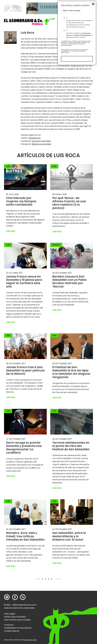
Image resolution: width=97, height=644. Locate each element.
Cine (8, 166)
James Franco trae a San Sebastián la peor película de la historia (25, 371)
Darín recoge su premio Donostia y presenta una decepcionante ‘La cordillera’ (24, 448)
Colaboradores (12, 631)
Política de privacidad (15, 617)
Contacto (9, 625)
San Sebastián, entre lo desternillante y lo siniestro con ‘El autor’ (69, 536)
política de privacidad (82, 613)
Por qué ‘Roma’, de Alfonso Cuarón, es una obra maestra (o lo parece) (69, 203)
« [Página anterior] (37, 579)
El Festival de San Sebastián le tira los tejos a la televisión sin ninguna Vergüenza (71, 372)
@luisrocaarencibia (41, 144)
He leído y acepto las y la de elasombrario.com (79, 613)
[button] (29, 22)
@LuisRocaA (35, 138)
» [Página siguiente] (57, 579)
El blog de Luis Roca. (82, 48)
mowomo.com (31, 640)
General (56, 245)
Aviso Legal (9, 614)
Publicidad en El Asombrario (18, 628)
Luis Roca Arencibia (41, 141)
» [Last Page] (60, 579)
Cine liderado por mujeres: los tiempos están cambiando (21, 201)
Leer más (11, 231)
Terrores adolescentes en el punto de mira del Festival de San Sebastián (71, 446)
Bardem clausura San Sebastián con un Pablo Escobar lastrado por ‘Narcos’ (69, 282)
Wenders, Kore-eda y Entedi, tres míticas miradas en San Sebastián (25, 536)
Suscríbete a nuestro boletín (75, 583)
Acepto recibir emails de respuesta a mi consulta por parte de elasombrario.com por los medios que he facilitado (79, 602)
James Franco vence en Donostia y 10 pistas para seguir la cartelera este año (24, 282)
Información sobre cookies (17, 620)
